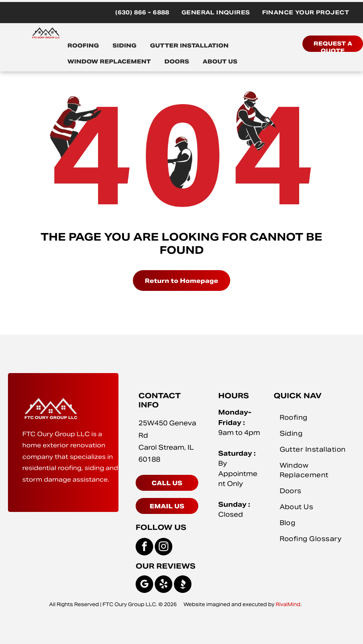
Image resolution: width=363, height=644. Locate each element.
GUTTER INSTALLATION (189, 45)
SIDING (124, 45)
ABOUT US (220, 61)
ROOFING (83, 45)
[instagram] (164, 548)
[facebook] (144, 548)
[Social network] (183, 585)
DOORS (177, 61)
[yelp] (164, 585)
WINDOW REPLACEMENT (109, 61)
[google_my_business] (144, 585)
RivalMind (288, 604)
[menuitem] (142, 13)
